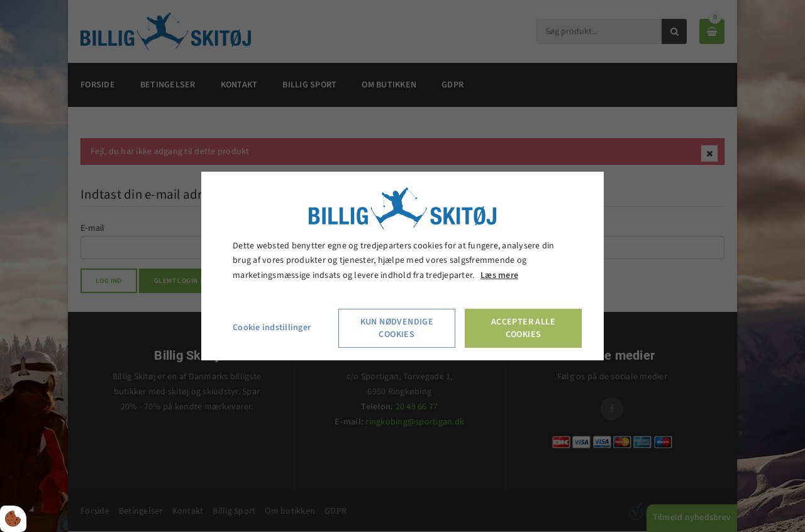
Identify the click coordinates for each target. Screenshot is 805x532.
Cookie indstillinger (272, 328)
